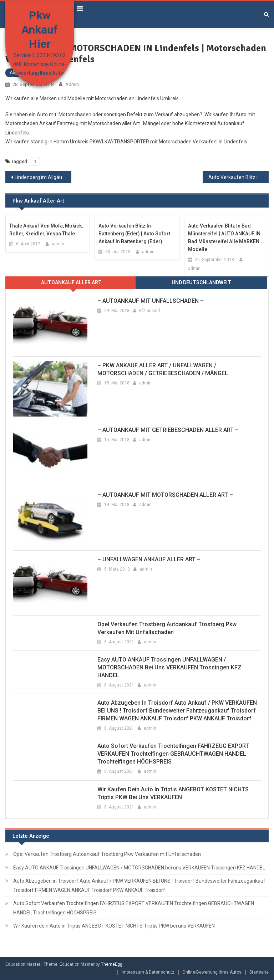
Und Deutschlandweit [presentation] (201, 282)
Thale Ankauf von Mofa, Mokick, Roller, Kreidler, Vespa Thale (46, 230)
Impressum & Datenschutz (148, 972)
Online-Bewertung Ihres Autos (212, 972)
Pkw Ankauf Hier (40, 30)
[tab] (71, 283)
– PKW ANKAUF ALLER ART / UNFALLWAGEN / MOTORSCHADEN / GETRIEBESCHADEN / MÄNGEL (163, 369)
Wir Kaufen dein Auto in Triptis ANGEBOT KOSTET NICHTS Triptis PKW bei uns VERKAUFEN (173, 793)
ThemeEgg (112, 964)
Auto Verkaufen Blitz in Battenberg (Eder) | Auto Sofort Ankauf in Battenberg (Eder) (134, 234)
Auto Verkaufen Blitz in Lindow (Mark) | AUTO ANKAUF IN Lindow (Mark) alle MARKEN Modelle (238, 177)
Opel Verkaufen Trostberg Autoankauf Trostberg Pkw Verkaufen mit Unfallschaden (167, 628)
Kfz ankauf (150, 311)
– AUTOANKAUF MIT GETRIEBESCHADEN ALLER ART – (168, 430)
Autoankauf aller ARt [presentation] (71, 282)
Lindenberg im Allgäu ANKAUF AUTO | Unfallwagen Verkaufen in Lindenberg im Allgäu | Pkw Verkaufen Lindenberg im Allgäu (43, 177)
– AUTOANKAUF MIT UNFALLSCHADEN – (151, 301)
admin (72, 84)
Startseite (259, 972)
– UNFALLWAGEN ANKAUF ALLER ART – (149, 559)
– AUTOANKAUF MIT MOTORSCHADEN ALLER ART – (165, 495)
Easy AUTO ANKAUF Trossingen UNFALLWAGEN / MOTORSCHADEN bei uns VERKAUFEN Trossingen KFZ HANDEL (169, 667)
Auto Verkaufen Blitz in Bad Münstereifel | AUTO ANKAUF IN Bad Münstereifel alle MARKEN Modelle (224, 238)
